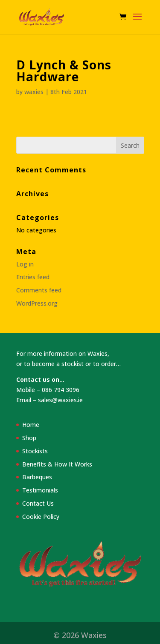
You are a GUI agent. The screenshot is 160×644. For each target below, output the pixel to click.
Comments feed (39, 290)
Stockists (35, 451)
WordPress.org (37, 303)
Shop (29, 438)
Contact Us (38, 503)
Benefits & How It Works (57, 464)
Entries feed (33, 277)
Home (31, 425)
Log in (25, 264)
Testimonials (40, 490)
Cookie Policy (41, 517)
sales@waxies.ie (60, 400)
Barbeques (37, 477)
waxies (34, 92)
